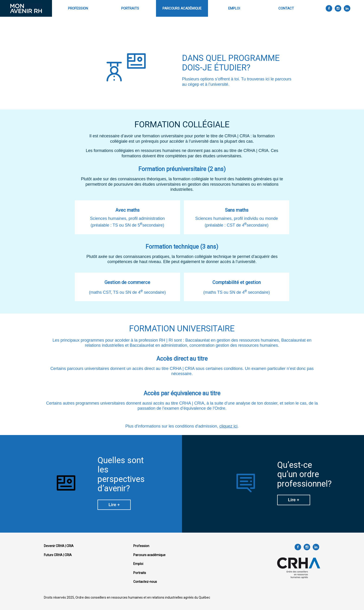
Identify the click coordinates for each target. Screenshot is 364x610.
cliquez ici (228, 426)
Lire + (114, 505)
